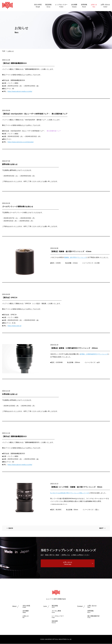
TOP (4, 51)
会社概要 (74, 6)
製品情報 (48, 6)
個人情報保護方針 (94, 617)
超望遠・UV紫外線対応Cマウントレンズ (94, 354)
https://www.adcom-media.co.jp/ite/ (20, 91)
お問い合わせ (105, 6)
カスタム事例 (56, 612)
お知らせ (94, 6)
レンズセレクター (61, 6)
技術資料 (55, 622)
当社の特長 (38, 6)
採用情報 (84, 6)
